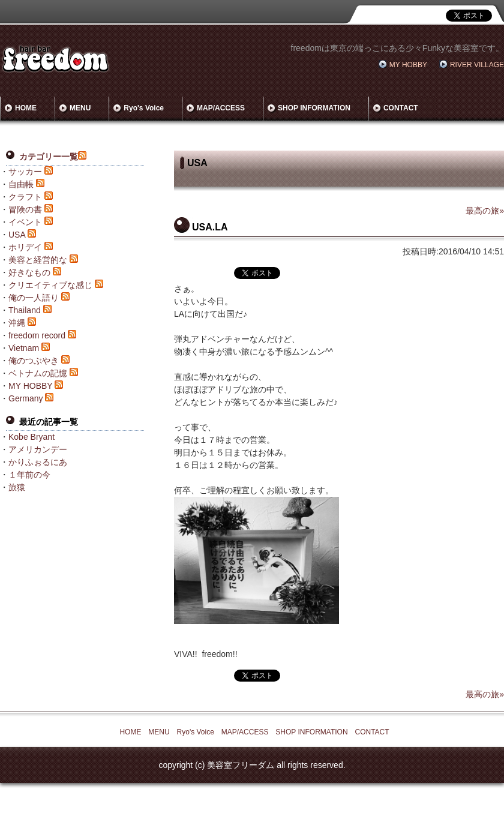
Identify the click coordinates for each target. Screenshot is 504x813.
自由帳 (21, 184)
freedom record (37, 335)
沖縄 (17, 323)
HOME (26, 108)
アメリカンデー (38, 449)
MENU (80, 108)
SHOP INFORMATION (314, 108)
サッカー (25, 172)
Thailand (25, 310)
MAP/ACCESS (221, 108)
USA (17, 235)
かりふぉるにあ (38, 462)
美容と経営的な (38, 260)
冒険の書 (25, 209)
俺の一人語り (34, 298)
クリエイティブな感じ (50, 285)
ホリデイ (25, 247)
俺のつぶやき (34, 361)
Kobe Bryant (31, 437)
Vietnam (24, 348)
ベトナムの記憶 (38, 373)
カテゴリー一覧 (49, 157)
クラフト (25, 197)
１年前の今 (29, 475)
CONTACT (401, 108)
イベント (25, 222)
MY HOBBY (408, 65)
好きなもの (29, 272)
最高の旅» (485, 211)
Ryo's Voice (144, 108)
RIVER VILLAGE (477, 65)
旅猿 (17, 487)
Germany (26, 398)
